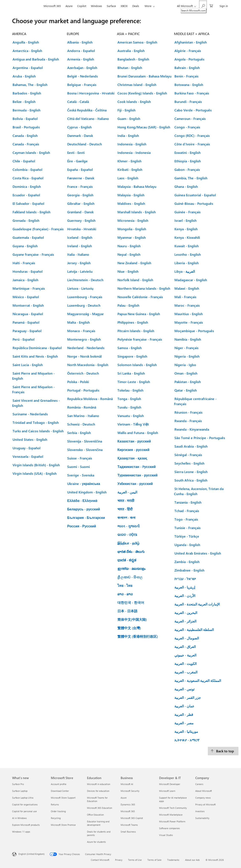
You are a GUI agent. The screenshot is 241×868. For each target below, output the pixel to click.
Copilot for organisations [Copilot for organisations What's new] (25, 804)
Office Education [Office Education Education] (95, 815)
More (148, 6)
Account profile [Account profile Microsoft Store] (59, 784)
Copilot (82, 6)
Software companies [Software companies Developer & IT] (170, 828)
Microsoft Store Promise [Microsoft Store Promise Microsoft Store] (63, 825)
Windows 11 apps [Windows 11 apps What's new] (21, 832)
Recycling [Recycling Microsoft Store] (56, 818)
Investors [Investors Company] (200, 811)
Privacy (119, 860)
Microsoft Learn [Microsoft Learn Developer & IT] (167, 791)
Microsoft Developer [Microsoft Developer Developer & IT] (170, 784)
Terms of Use (135, 860)
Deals (136, 6)
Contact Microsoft (100, 860)
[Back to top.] (223, 751)
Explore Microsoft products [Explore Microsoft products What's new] (26, 825)
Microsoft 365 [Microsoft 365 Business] (128, 811)
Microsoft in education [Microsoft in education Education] (99, 784)
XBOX (124, 6)
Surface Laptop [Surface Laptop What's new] (20, 791)
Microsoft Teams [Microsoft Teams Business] (129, 825)
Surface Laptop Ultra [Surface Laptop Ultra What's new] (23, 798)
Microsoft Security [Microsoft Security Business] (130, 791)
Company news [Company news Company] (203, 798)
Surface (111, 6)
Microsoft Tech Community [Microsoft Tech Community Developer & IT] (173, 808)
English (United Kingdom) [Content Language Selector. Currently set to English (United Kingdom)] (31, 854)
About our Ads (192, 860)
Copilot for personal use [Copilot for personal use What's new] (24, 811)
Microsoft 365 (52, 6)
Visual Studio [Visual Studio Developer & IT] (166, 835)
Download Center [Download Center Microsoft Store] (60, 791)
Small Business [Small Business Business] (128, 832)
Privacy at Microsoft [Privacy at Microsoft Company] (205, 804)
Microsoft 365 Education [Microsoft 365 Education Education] (100, 808)
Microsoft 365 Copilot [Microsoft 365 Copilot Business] (132, 818)
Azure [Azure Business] (124, 798)
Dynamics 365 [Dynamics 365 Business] (128, 804)
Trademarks (173, 860)
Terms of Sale (154, 860)
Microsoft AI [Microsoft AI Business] (127, 784)
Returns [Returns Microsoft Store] (55, 804)
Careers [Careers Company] (199, 784)
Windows (96, 6)
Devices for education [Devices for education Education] (98, 791)
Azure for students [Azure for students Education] (96, 842)
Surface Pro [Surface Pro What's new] (18, 784)
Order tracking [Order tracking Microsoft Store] (58, 811)
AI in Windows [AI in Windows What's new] (19, 818)
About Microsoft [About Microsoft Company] (204, 791)
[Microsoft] (27, 6)
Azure (69, 6)
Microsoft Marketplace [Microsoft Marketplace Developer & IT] (171, 815)
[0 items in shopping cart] (211, 5)
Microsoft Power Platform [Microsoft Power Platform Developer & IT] (172, 821)
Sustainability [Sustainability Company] (202, 818)
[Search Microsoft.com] (203, 5)
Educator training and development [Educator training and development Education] (98, 823)
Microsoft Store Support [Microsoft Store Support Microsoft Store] (63, 798)
